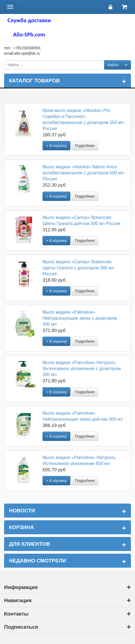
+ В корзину (56, 146)
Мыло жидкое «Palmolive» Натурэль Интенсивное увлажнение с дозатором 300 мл (82, 369)
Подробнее (85, 146)
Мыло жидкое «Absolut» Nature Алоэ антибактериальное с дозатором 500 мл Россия (83, 173)
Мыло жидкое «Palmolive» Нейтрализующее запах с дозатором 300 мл (80, 318)
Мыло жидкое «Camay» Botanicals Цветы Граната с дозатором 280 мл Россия (78, 268)
